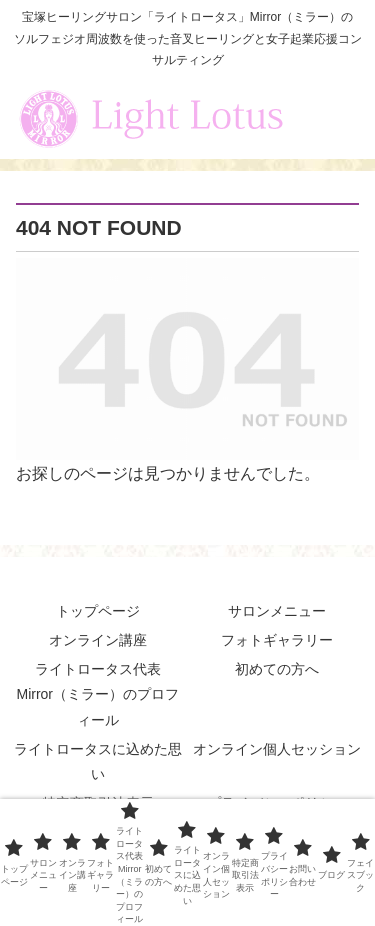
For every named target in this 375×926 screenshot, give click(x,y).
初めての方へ (277, 669)
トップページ (98, 611)
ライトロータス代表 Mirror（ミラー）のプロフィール (97, 694)
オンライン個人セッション (277, 749)
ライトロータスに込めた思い (98, 761)
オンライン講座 (98, 640)
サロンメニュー (277, 611)
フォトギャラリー (277, 640)
